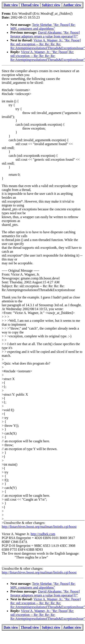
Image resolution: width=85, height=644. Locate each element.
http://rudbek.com (43, 534)
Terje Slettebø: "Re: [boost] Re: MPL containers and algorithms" (43, 27)
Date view (11, 5)
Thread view (30, 5)
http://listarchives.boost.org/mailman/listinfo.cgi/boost (39, 527)
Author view (72, 5)
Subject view (51, 5)
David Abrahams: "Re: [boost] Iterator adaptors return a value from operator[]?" (45, 34)
